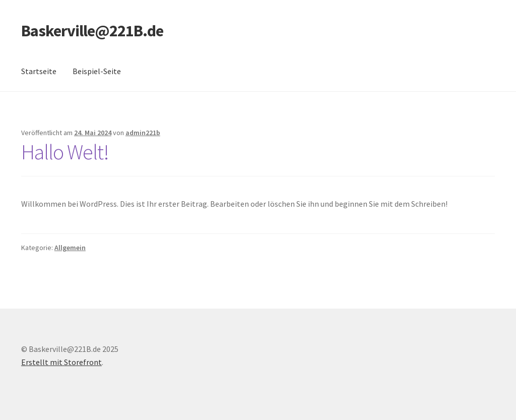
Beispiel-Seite (97, 71)
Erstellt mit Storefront (61, 362)
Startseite (39, 71)
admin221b (143, 133)
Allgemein (70, 248)
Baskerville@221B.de (92, 31)
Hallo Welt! (65, 152)
